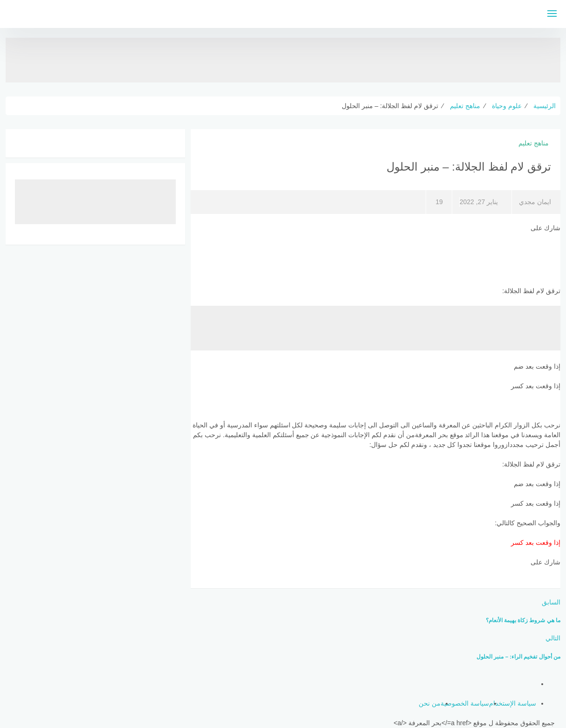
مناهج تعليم (534, 143)
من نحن (430, 703)
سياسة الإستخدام (513, 703)
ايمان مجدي (535, 202)
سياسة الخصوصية (465, 703)
